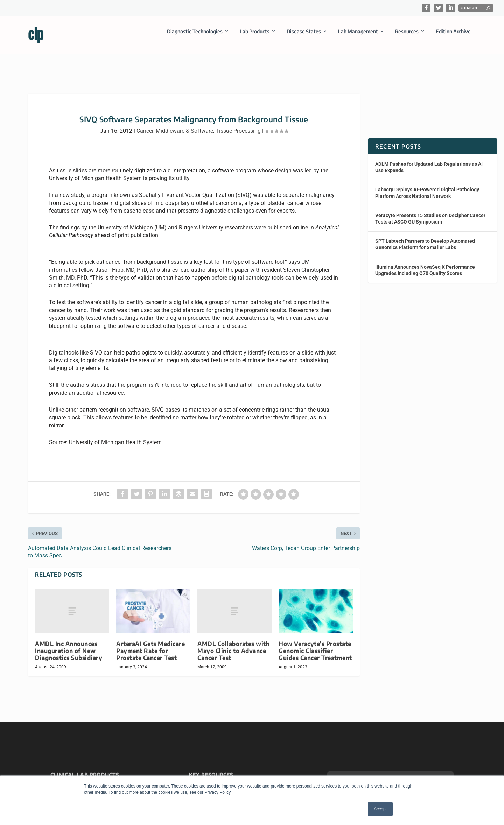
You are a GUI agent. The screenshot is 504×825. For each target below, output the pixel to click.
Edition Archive (453, 36)
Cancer (145, 125)
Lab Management (358, 36)
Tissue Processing (238, 125)
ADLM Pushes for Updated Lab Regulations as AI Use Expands (429, 161)
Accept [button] (380, 809)
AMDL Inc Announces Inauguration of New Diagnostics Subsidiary (69, 644)
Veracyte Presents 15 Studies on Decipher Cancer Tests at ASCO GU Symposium (430, 212)
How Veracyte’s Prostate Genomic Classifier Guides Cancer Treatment (315, 644)
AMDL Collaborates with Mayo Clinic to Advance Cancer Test (233, 644)
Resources (407, 36)
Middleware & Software (184, 125)
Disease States (304, 36)
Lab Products (255, 36)
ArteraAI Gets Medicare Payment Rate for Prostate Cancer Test (150, 644)
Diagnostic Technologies (195, 36)
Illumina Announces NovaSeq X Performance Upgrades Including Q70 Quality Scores (425, 263)
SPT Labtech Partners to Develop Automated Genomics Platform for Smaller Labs (425, 238)
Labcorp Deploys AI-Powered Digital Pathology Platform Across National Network (427, 186)
